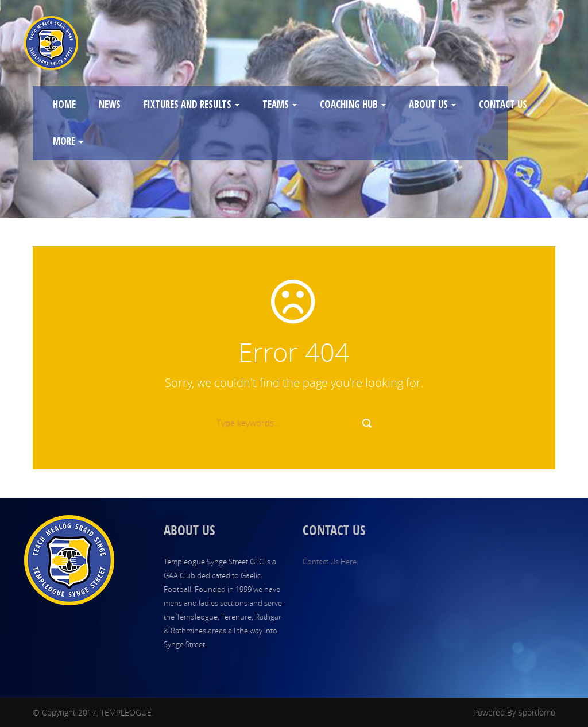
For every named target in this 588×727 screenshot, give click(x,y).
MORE (68, 141)
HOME (64, 104)
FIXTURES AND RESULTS (192, 104)
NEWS (110, 104)
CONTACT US (503, 104)
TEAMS (280, 104)
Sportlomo (537, 712)
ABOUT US (432, 104)
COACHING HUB (353, 104)
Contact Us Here (330, 562)
